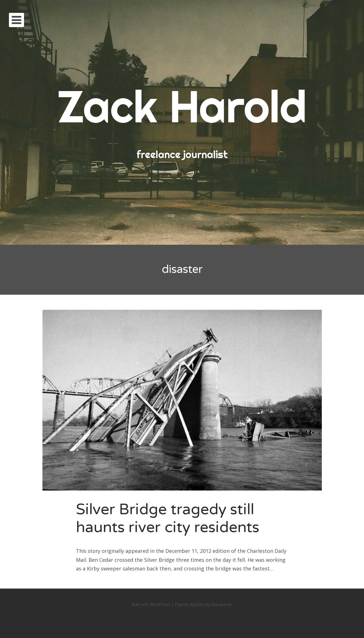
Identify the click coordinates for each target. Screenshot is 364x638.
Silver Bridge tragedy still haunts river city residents (168, 518)
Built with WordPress (151, 604)
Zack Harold (182, 106)
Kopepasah (221, 604)
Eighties (197, 604)
